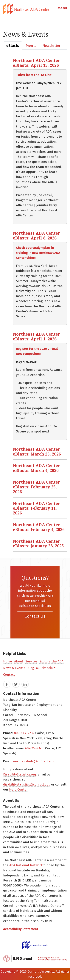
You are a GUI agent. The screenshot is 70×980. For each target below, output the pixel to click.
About (19, 661)
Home (8, 661)
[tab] (35, 9)
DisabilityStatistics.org (20, 774)
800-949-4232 (24, 733)
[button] (62, 9)
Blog (31, 668)
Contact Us (35, 616)
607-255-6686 (35, 748)
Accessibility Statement (21, 929)
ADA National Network (26, 865)
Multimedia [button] (45, 668)
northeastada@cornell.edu (34, 761)
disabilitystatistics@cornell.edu (27, 785)
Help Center (18, 790)
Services (31, 661)
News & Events (14, 668)
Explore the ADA (51, 661)
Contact (9, 675)
